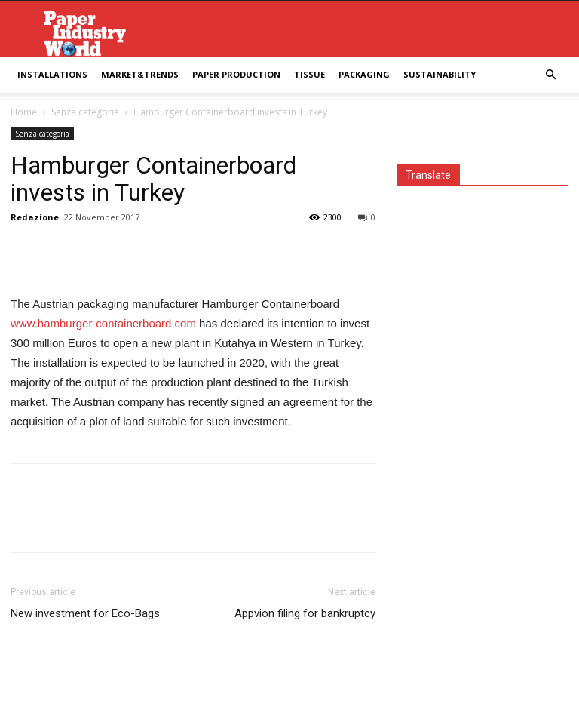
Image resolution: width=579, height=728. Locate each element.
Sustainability (440, 74)
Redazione (35, 217)
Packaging (364, 74)
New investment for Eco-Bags (85, 613)
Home (24, 112)
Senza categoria (85, 112)
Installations (52, 74)
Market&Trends (140, 74)
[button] (550, 75)
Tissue (309, 74)
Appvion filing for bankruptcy (305, 613)
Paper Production (236, 74)
